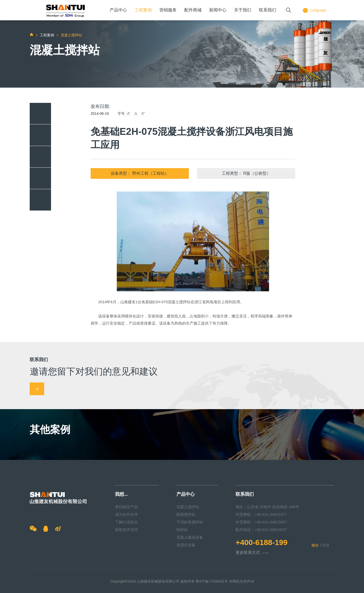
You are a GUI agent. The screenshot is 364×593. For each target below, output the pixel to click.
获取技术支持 (126, 530)
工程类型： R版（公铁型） (246, 173)
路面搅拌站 (186, 514)
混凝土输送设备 (190, 537)
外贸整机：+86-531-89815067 (261, 522)
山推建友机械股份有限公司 (158, 581)
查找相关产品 (126, 507)
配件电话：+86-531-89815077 (261, 530)
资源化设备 (186, 545)
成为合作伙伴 (126, 514)
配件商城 (193, 10)
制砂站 (182, 530)
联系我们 (268, 10)
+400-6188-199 (261, 542)
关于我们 (243, 10)
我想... (121, 494)
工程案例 (143, 10)
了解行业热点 (126, 522)
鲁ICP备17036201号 (212, 581)
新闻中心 (218, 10)
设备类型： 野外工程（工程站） (140, 173)
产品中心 (118, 10)
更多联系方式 (252, 553)
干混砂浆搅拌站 (190, 522)
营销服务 (168, 10)
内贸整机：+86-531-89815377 (261, 514)
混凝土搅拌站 (188, 507)
